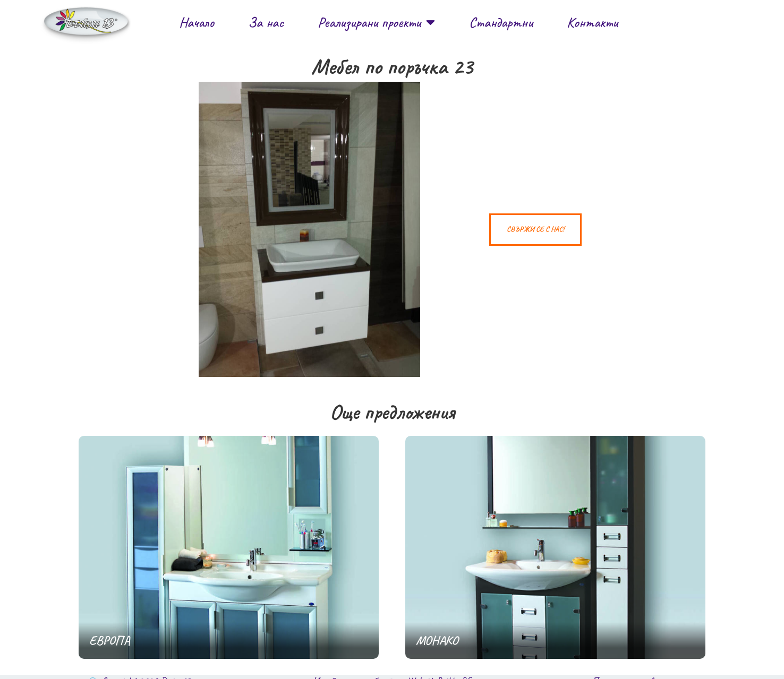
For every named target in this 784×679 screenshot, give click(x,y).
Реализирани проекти (376, 22)
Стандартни (501, 22)
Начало (197, 22)
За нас (266, 22)
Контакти (592, 22)
